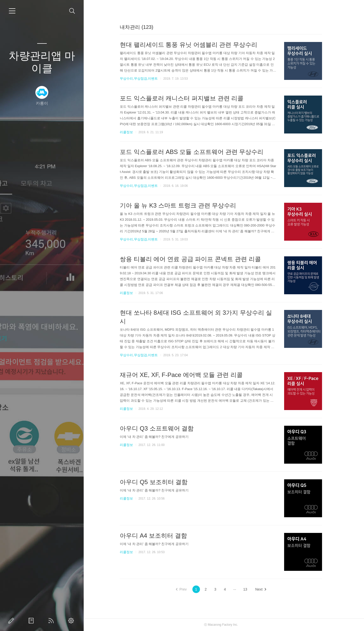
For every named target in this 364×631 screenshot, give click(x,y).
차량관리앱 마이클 (42, 62)
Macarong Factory (223, 625)
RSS (52, 621)
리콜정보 (129, 132)
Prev (184, 589)
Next (264, 589)
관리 (72, 621)
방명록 (32, 621)
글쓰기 (12, 621)
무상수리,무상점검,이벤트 (142, 78)
